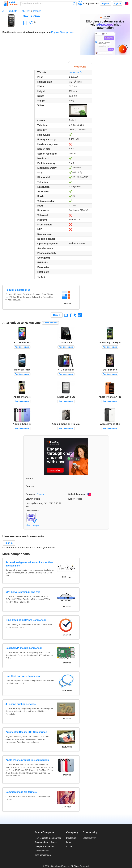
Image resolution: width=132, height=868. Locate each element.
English (127, 4)
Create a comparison (80, 4)
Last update (32, 503)
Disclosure (71, 838)
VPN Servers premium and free (23, 592)
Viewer (29, 499)
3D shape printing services (21, 704)
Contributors (32, 511)
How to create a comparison (48, 838)
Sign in (117, 3)
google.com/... (76, 72)
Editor (72, 499)
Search (74, 3)
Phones (37, 11)
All (4, 11)
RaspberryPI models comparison (24, 648)
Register (106, 3)
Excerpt (30, 478)
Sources (30, 486)
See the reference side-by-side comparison (26, 32)
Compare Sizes (91, 4)
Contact (70, 846)
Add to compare (50, 323)
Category (30, 494)
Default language (77, 494)
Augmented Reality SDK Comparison (26, 732)
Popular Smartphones (63, 32)
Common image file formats (21, 792)
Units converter (42, 851)
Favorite (25, 23)
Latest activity (89, 838)
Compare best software (46, 842)
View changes (32, 525)
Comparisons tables (44, 846)
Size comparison (43, 855)
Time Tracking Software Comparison (26, 620)
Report (57, 315)
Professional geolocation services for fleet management (29, 564)
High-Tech (25, 11)
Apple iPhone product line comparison (27, 760)
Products (12, 11)
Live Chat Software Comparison (23, 676)
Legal (69, 842)
